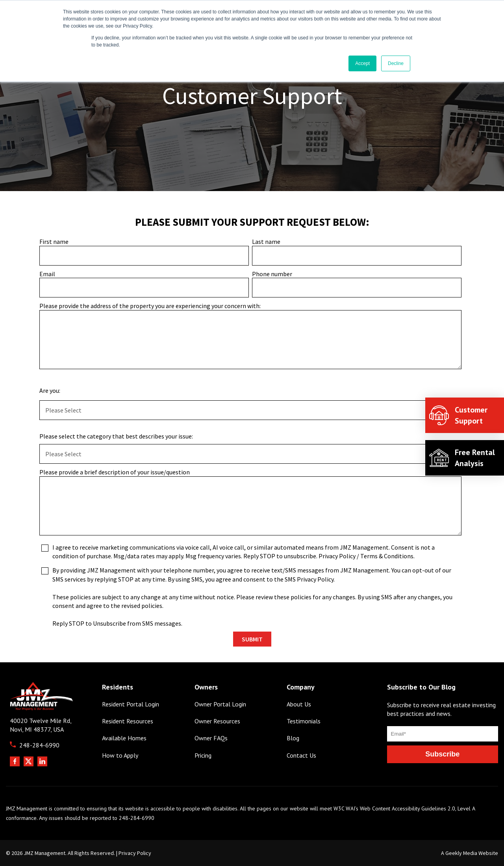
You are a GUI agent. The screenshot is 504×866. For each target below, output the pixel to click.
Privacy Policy (135, 853)
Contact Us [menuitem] (301, 755)
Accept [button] (362, 63)
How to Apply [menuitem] (120, 755)
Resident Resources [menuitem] (128, 721)
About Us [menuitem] (299, 704)
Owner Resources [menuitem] (217, 721)
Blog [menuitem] (293, 738)
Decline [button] (396, 63)
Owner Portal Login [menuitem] (220, 704)
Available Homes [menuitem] (124, 738)
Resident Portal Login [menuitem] (131, 704)
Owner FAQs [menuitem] (211, 738)
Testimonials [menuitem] (304, 721)
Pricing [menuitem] (203, 755)
